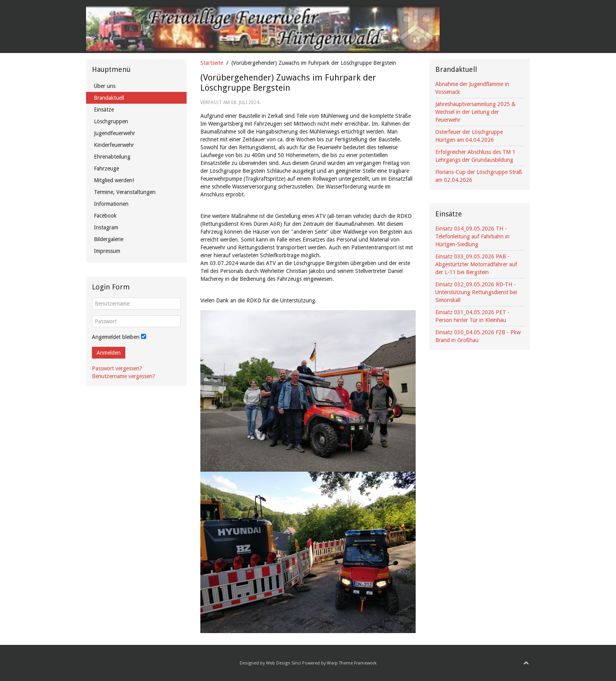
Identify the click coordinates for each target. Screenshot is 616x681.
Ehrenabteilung (112, 157)
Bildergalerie (109, 239)
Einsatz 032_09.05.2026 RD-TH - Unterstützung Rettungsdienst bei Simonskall (476, 292)
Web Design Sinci (283, 663)
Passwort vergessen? (117, 368)
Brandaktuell (109, 98)
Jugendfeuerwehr (115, 133)
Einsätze (104, 110)
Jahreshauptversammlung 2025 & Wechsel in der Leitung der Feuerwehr (475, 112)
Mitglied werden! (114, 180)
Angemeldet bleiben (116, 337)
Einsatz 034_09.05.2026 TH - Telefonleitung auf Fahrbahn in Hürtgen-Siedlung (472, 236)
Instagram (106, 227)
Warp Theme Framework (352, 663)
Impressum (107, 251)
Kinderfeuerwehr (114, 145)
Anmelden (109, 353)
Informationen (111, 204)
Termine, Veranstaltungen (125, 192)
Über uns (105, 86)
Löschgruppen (111, 121)
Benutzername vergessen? (124, 376)
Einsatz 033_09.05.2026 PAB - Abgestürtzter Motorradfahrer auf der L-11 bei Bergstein (476, 264)
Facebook (105, 216)
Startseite (212, 63)
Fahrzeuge (106, 168)
